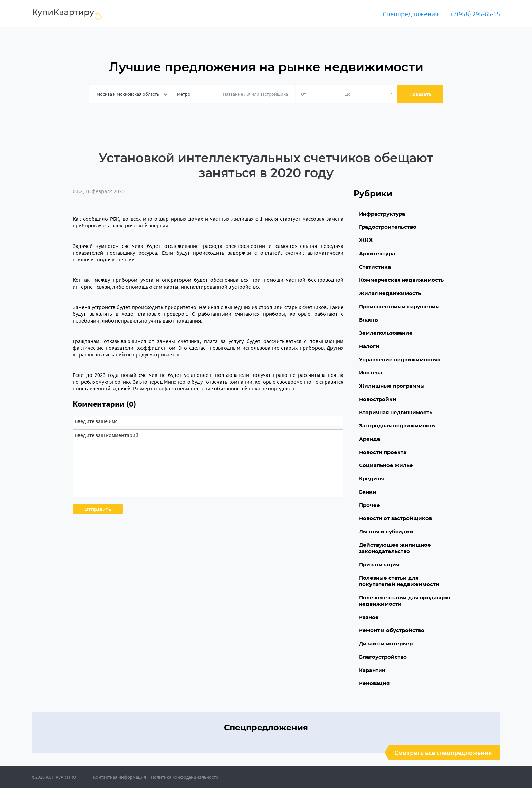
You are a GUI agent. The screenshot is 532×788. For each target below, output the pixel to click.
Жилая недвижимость (390, 293)
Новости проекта (383, 452)
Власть (368, 320)
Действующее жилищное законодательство (395, 548)
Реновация (374, 683)
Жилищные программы (392, 386)
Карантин (372, 670)
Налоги (369, 346)
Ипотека (371, 373)
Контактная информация (119, 777)
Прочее (369, 505)
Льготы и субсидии (386, 532)
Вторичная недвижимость (396, 412)
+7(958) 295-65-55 (475, 14)
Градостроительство (388, 227)
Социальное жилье (386, 465)
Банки (368, 492)
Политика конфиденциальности (185, 777)
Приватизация (379, 564)
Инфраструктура (382, 214)
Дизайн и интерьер (386, 644)
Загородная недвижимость (397, 426)
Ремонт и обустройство (392, 630)
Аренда (369, 439)
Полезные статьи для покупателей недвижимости (399, 581)
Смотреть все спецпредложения (443, 753)
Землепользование (386, 333)
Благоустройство (383, 657)
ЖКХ (78, 191)
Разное (369, 617)
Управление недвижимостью (400, 359)
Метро (184, 94)
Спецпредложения (411, 14)
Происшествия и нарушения (399, 306)
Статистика (375, 267)
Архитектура (377, 253)
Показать (420, 94)
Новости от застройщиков (395, 518)
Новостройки (378, 399)
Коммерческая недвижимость (401, 280)
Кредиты (372, 479)
